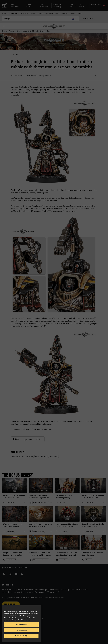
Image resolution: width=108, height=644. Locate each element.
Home (5, 31)
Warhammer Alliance (10, 632)
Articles (12, 31)
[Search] (4, 26)
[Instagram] (10, 574)
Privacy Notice (33, 633)
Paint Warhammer (44, 5)
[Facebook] (4, 574)
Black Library (7, 623)
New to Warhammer (15, 5)
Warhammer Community (57, 5)
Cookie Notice (33, 623)
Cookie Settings (34, 628)
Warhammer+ (96, 4)
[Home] (54, 26)
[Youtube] (16, 574)
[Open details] (96, 76)
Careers (5, 628)
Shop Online (84, 5)
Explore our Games (30, 5)
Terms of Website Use (36, 619)
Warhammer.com (9, 619)
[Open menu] (105, 26)
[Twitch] (22, 574)
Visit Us (73, 5)
